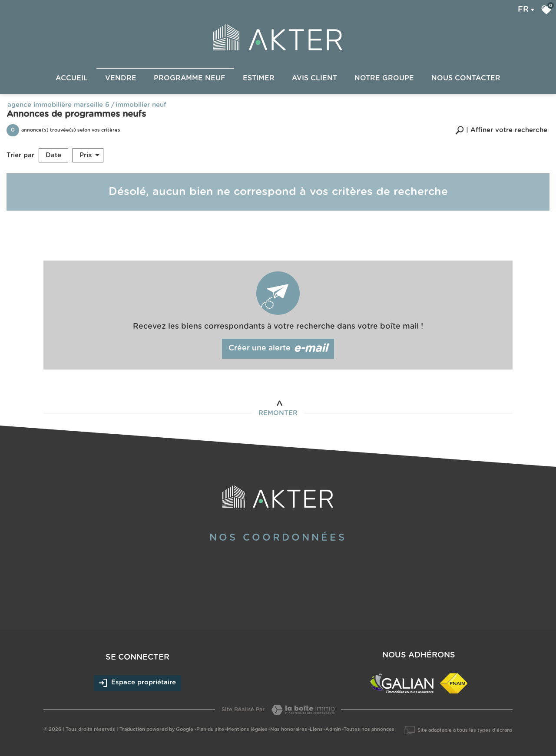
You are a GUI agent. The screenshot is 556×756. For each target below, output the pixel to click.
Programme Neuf (190, 78)
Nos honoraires (289, 729)
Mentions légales (247, 729)
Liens (316, 729)
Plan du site (210, 729)
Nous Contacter (466, 78)
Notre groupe (384, 78)
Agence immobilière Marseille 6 (58, 105)
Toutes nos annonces (369, 729)
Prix (89, 155)
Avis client (314, 78)
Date (53, 155)
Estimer (259, 78)
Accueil (72, 78)
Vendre (121, 78)
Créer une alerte (278, 349)
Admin (333, 729)
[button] (501, 130)
